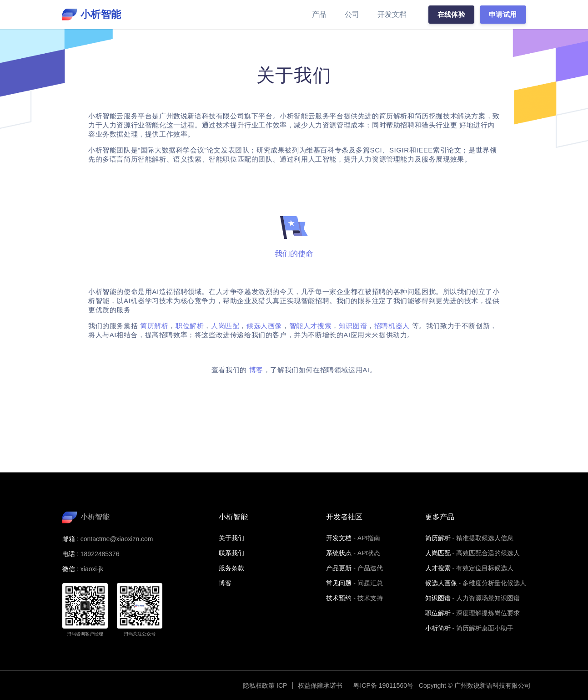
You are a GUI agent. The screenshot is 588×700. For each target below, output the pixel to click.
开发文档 (392, 14)
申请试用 (503, 14)
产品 (319, 14)
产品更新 (339, 568)
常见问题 (339, 583)
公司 (352, 14)
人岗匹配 (225, 326)
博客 (256, 370)
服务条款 (231, 568)
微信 (69, 569)
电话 (69, 554)
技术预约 (339, 598)
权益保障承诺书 (320, 685)
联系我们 (231, 553)
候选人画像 (264, 326)
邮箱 (69, 539)
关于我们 (231, 538)
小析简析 (438, 628)
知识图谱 (353, 326)
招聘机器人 (392, 326)
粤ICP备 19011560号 (383, 685)
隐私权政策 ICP (265, 685)
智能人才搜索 (311, 326)
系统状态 (339, 553)
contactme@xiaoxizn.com (117, 539)
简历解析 (154, 326)
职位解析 (190, 326)
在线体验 (452, 14)
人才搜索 (438, 568)
